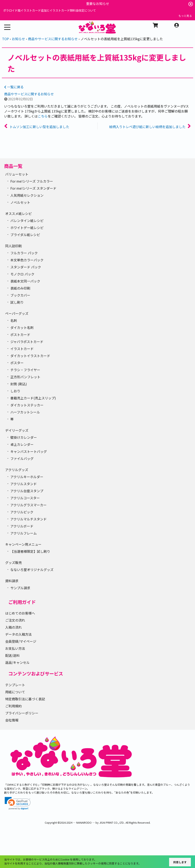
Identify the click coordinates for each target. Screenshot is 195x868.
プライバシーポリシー (22, 713)
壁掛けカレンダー (24, 437)
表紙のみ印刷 (20, 288)
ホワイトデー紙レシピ (27, 228)
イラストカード (22, 349)
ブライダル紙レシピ (25, 235)
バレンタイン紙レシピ (27, 221)
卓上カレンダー (22, 444)
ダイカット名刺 (22, 327)
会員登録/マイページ (21, 641)
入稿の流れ (13, 627)
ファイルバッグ (22, 458)
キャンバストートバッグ (29, 451)
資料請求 (12, 581)
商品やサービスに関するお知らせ (29, 94)
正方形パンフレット (25, 377)
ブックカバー (20, 295)
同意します (180, 862)
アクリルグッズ (17, 470)
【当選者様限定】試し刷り (30, 551)
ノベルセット (20, 202)
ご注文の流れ (15, 620)
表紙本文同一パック (25, 281)
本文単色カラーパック (27, 260)
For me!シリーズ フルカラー (32, 181)
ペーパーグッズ (17, 313)
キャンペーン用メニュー (23, 544)
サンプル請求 (20, 588)
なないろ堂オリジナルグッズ (32, 570)
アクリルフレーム (24, 533)
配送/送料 (12, 655)
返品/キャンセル (17, 662)
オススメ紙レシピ (18, 213)
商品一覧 (13, 166)
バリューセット (17, 174)
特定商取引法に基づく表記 (25, 699)
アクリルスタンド (24, 484)
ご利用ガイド (22, 602)
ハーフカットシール (25, 412)
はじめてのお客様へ (20, 613)
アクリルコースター (25, 498)
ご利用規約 (13, 706)
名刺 (14, 320)
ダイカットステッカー (27, 405)
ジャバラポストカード (27, 342)
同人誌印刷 (13, 246)
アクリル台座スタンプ (27, 491)
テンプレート (15, 685)
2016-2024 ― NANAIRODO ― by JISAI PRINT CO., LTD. (92, 823)
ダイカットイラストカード (30, 356)
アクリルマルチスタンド (28, 519)
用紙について (15, 692)
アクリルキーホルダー (27, 477)
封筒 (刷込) (19, 384)
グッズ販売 (13, 563)
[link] (18, 803)
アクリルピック (22, 512)
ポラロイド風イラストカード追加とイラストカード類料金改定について (50, 10)
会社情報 (12, 720)
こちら (43, 116)
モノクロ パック (22, 274)
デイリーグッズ (17, 430)
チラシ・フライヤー (25, 370)
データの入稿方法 (18, 634)
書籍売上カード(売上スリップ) (33, 398)
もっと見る (185, 16)
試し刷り (17, 302)
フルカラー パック (24, 253)
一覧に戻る (14, 87)
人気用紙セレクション (27, 195)
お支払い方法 (15, 648)
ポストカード (20, 335)
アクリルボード (22, 526)
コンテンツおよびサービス (36, 673)
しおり (15, 391)
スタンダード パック (26, 267)
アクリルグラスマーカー (28, 505)
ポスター (17, 363)
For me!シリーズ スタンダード (33, 188)
